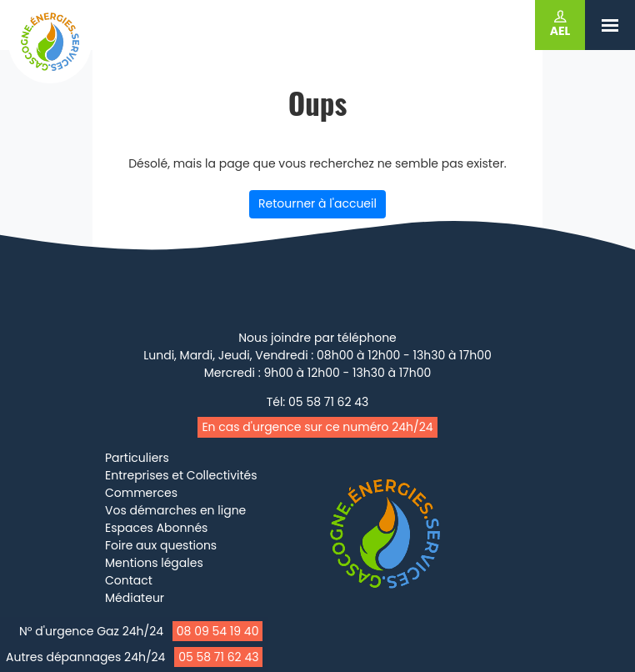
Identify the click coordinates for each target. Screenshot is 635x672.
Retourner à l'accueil (317, 203)
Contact (129, 580)
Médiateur (135, 598)
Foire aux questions (161, 545)
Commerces (141, 493)
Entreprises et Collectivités (181, 475)
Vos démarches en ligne (175, 510)
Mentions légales (154, 563)
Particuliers (137, 458)
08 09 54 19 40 (218, 631)
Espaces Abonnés (156, 528)
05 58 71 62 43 (218, 657)
